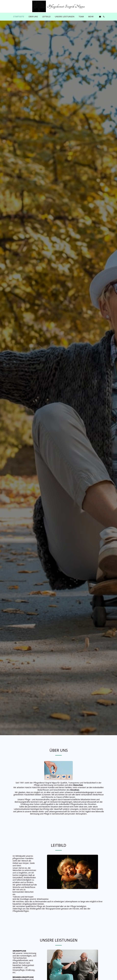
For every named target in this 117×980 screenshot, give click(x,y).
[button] (100, 17)
